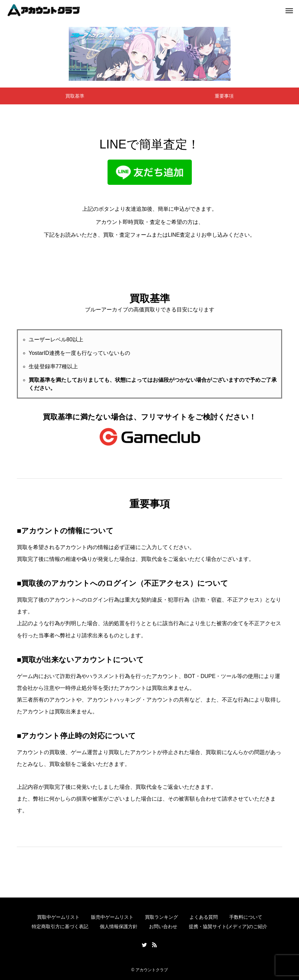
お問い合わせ (163, 926)
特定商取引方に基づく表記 (60, 926)
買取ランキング (161, 917)
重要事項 (224, 96)
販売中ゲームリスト (112, 917)
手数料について (246, 917)
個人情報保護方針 (119, 926)
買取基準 (75, 96)
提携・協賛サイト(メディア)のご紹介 (228, 926)
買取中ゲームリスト (58, 917)
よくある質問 (204, 917)
